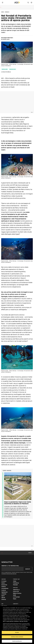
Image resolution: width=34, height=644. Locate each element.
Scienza (4, 599)
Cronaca (7, 12)
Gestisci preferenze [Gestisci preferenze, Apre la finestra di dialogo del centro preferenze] (17, 641)
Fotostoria (16, 583)
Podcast (15, 585)
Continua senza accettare (17, 637)
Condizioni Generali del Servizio (9, 574)
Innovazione (5, 588)
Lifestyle (4, 594)
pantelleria (5, 69)
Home (3, 12)
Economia (4, 585)
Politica (4, 587)
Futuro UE (16, 591)
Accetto (17, 632)
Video (15, 581)
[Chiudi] (32, 608)
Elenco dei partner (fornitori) (10, 628)
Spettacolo (4, 592)
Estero (3, 583)
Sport (3, 596)
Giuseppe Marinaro (7, 38)
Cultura (4, 590)
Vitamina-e (16, 590)
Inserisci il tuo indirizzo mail (10, 566)
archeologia (13, 69)
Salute (3, 598)
